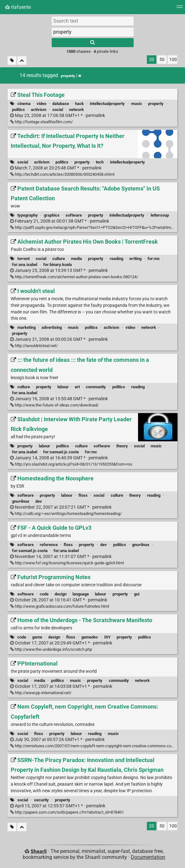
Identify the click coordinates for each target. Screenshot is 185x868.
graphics (52, 215)
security (41, 800)
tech (100, 162)
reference (49, 545)
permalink (58, 116)
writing (135, 259)
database (61, 104)
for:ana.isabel (25, 265)
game (37, 637)
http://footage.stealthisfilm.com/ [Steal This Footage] (41, 122)
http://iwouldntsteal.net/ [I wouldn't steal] (34, 346)
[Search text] (93, 21)
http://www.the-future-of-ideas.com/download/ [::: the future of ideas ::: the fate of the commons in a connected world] (54, 405)
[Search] (93, 43)
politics (18, 110)
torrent (23, 259)
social (58, 110)
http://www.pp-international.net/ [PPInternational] (41, 693)
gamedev (90, 637)
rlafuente (18, 7)
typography (28, 215)
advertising (52, 327)
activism (39, 110)
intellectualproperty (107, 104)
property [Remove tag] (71, 76)
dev (39, 501)
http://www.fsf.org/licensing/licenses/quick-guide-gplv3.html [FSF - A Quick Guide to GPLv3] (67, 563)
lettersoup (160, 215)
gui (137, 594)
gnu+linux (21, 501)
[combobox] (93, 32)
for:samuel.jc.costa (61, 452)
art (77, 387)
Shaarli (39, 851)
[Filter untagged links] (12, 61)
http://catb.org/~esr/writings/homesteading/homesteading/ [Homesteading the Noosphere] (66, 514)
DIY (107, 637)
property (156, 104)
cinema (24, 104)
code (44, 594)
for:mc (154, 259)
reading (116, 259)
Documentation (148, 857)
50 (162, 60)
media (76, 259)
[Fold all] (22, 61)
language (81, 594)
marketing (26, 327)
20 (152, 60)
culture (59, 259)
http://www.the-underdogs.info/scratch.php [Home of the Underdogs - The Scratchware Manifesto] (51, 649)
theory (122, 446)
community (96, 387)
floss (83, 495)
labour (63, 387)
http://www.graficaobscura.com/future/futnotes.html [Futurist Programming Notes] (60, 606)
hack (79, 104)
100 (173, 60)
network (76, 110)
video (41, 104)
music (137, 104)
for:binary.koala (58, 265)
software (74, 215)
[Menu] (180, 9)
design (61, 594)
